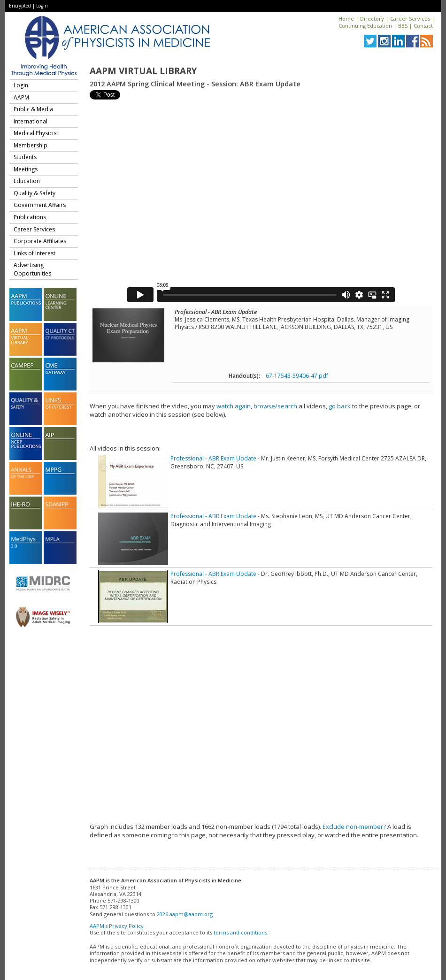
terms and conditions (240, 932)
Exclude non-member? (354, 827)
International (31, 121)
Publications (30, 217)
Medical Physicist (36, 133)
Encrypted (20, 6)
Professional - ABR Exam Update (213, 458)
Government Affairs (40, 205)
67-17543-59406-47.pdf (297, 376)
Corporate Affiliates (40, 241)
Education (27, 181)
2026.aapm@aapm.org (185, 914)
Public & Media (33, 109)
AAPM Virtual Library (143, 71)
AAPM (21, 97)
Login (42, 6)
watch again (234, 406)
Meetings (26, 169)
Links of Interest (35, 253)
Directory (372, 19)
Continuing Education (365, 26)
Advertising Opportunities (32, 269)
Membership (31, 145)
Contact (423, 26)
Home (346, 19)
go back (340, 406)
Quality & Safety (35, 193)
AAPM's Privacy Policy (117, 926)
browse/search (275, 406)
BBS (403, 26)
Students (25, 157)
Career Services (410, 19)
